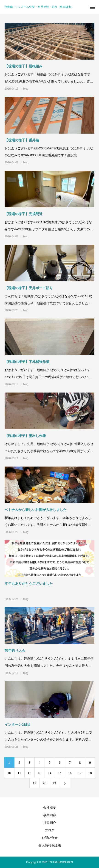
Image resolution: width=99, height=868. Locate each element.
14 (50, 773)
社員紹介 (50, 823)
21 (55, 783)
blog (26, 89)
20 (45, 783)
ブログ (50, 830)
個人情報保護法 (50, 845)
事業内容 (50, 815)
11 (19, 773)
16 (70, 773)
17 (80, 773)
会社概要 (50, 808)
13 (40, 773)
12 (29, 773)
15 (60, 773)
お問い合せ (50, 838)
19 (34, 783)
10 (9, 773)
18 (90, 773)
